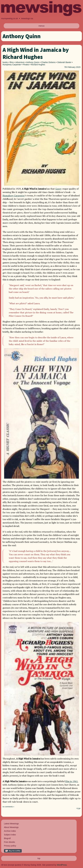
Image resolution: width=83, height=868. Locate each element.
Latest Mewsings (11, 824)
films (12, 62)
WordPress (62, 865)
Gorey (58, 189)
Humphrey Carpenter (12, 65)
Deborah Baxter (64, 62)
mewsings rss (27, 18)
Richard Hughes (38, 65)
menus (41, 26)
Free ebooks (10, 842)
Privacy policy (10, 846)
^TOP (78, 809)
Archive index (10, 831)
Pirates (26, 65)
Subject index (10, 835)
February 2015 (74, 67)
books (5, 62)
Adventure (20, 62)
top (39, 858)
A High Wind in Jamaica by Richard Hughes (36, 53)
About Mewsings (11, 827)
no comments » (8, 807)
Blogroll (7, 838)
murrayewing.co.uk (10, 18)
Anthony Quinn (33, 62)
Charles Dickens (48, 62)
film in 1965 (71, 781)
